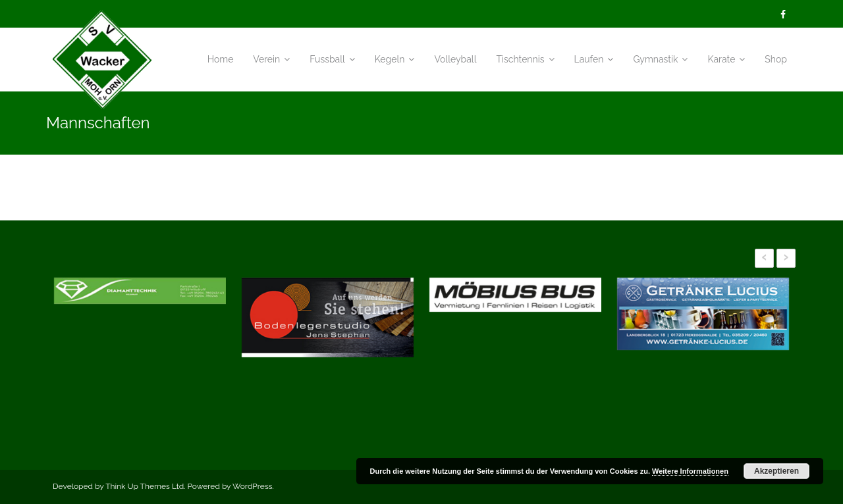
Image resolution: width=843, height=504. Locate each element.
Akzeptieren (776, 471)
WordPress (253, 486)
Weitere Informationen (690, 471)
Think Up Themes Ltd (145, 486)
